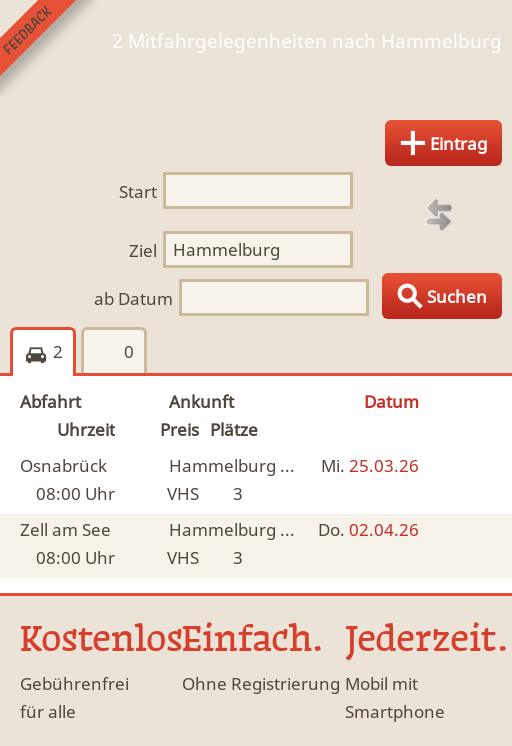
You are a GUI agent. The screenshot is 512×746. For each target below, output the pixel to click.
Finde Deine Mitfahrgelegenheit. (256, 71)
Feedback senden (48, 48)
